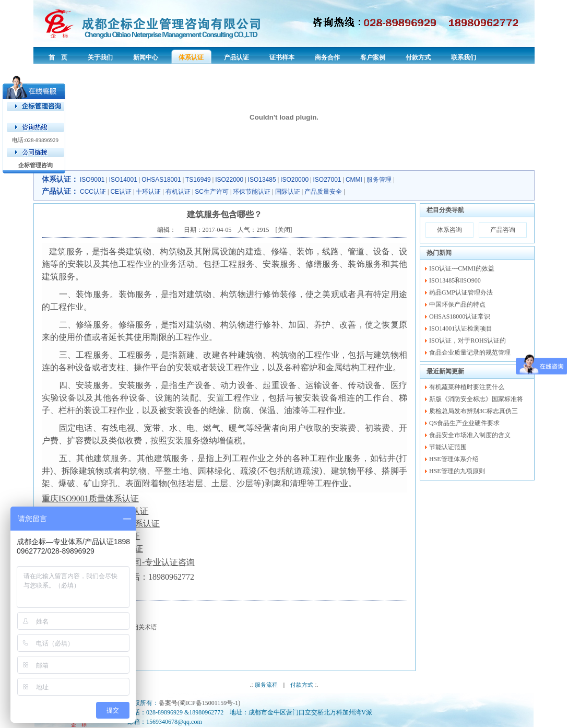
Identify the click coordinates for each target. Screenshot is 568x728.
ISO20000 (294, 180)
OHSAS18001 (161, 180)
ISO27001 (327, 180)
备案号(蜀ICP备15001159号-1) (199, 703)
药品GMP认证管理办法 (461, 292)
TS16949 (198, 180)
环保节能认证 (252, 192)
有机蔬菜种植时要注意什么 (467, 387)
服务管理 (379, 180)
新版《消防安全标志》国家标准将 (476, 399)
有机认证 (178, 192)
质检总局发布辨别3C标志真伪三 (474, 411)
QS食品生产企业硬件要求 (464, 423)
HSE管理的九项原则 (457, 471)
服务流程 (266, 685)
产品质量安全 (323, 192)
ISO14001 (123, 180)
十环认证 (148, 192)
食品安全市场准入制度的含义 (470, 435)
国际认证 (288, 192)
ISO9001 (92, 180)
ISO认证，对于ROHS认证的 (468, 340)
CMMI (354, 180)
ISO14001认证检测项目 (461, 328)
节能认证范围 (448, 447)
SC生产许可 (212, 192)
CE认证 (121, 192)
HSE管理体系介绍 (454, 459)
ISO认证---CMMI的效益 (462, 268)
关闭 (284, 230)
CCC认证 (93, 192)
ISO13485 (262, 180)
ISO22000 (229, 180)
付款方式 (302, 685)
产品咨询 (503, 230)
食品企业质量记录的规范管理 (470, 353)
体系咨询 (449, 230)
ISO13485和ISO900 (455, 280)
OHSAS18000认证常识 (460, 316)
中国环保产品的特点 (457, 304)
